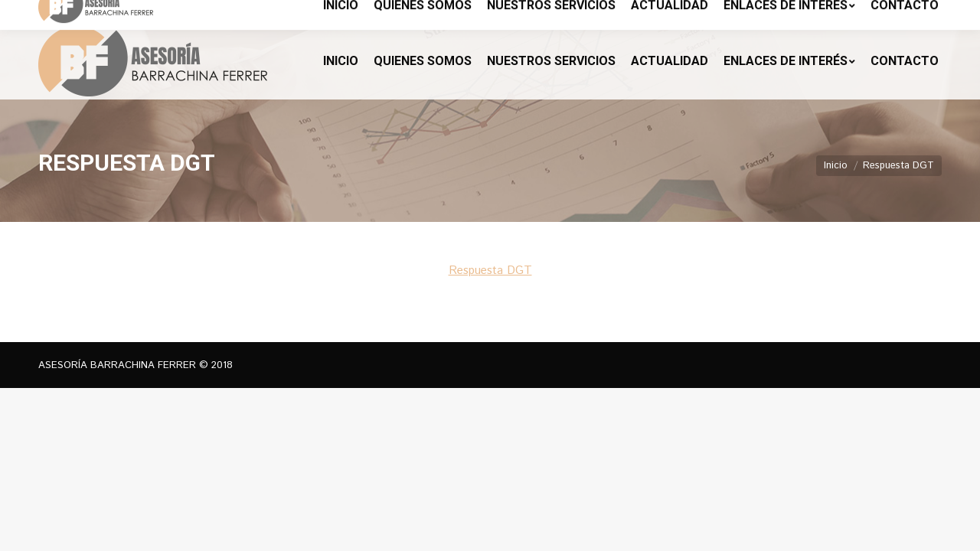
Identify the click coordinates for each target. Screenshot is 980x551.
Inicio (836, 166)
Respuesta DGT (490, 271)
